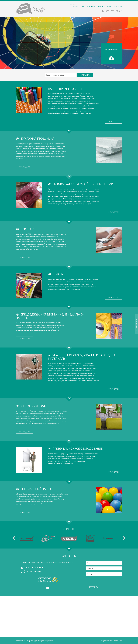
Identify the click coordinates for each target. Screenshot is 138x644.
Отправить (85, 75)
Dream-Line (118, 641)
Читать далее (113, 122)
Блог (109, 7)
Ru (71, 4)
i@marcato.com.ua (32, 567)
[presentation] (101, 580)
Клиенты (101, 7)
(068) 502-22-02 (112, 11)
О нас (83, 7)
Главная (75, 7)
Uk (74, 4)
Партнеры (91, 7)
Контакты (118, 7)
